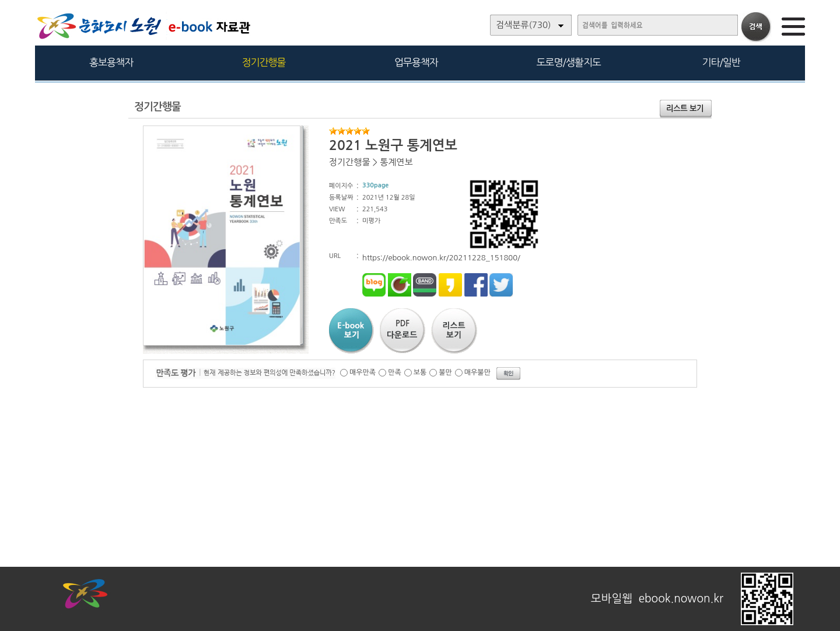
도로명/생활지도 (569, 62)
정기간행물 (264, 62)
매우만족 (363, 372)
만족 (395, 372)
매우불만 (477, 372)
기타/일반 (721, 62)
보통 (420, 372)
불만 (445, 372)
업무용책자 (416, 62)
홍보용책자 (111, 62)
